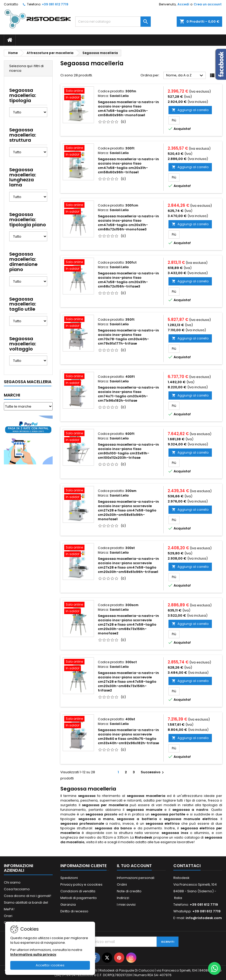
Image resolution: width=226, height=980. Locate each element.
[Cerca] (113, 22)
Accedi (183, 4)
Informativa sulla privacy (33, 954)
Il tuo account (134, 866)
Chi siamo (12, 882)
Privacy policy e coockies (81, 884)
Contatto (11, 4)
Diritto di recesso (74, 911)
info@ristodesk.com (204, 918)
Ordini (122, 884)
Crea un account (208, 4)
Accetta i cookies (50, 965)
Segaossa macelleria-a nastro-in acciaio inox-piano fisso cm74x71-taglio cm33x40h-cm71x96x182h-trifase (128, 394)
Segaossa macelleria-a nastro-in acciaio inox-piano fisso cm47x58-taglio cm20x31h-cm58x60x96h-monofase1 (128, 109)
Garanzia (68, 905)
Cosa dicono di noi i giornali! (27, 896)
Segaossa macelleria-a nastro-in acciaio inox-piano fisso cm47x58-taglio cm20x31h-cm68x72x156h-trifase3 (128, 280)
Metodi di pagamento (79, 898)
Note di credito (129, 891)
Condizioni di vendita (78, 891)
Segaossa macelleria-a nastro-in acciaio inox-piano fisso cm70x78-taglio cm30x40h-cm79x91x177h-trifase (128, 337)
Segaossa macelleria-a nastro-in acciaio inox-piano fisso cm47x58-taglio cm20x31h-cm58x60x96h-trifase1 (128, 166)
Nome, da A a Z (185, 76)
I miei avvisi (126, 905)
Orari (8, 916)
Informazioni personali (136, 878)
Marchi (12, 395)
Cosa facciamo (17, 889)
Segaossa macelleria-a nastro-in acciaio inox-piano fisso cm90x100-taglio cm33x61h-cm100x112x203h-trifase (128, 451)
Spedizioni (69, 878)
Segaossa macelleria (28, 382)
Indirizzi (123, 898)
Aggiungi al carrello (190, 110)
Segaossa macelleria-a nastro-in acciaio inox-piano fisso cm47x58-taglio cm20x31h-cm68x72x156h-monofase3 (128, 223)
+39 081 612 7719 (55, 4)
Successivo (153, 772)
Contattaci (187, 866)
